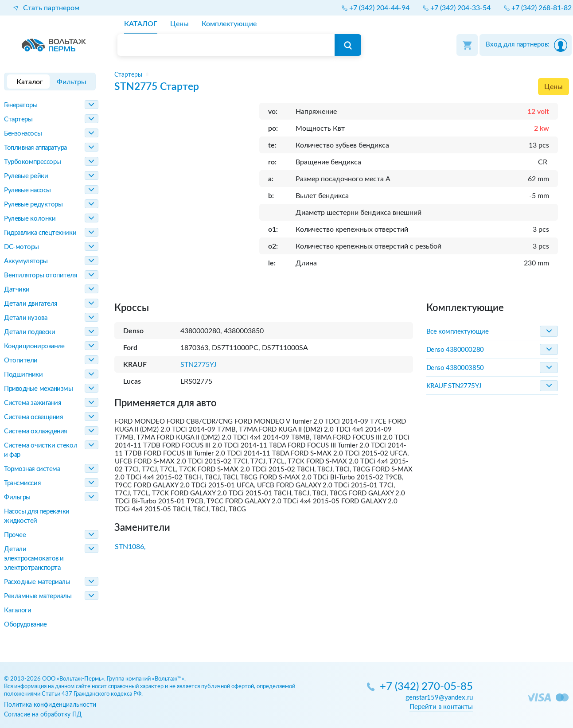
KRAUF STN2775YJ (454, 386)
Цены (554, 87)
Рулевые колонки (30, 219)
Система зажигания (32, 403)
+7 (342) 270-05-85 (426, 687)
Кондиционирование (34, 346)
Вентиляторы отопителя (41, 275)
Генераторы (21, 105)
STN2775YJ (199, 365)
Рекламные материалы (38, 596)
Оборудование (25, 625)
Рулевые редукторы (33, 204)
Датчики (17, 290)
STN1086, (130, 547)
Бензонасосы (23, 134)
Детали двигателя (31, 304)
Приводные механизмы (38, 389)
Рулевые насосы (27, 190)
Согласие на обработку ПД (43, 714)
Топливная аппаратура (35, 148)
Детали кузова (25, 318)
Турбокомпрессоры (33, 162)
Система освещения (33, 417)
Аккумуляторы (26, 261)
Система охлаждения (35, 431)
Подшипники (23, 375)
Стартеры (18, 119)
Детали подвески (29, 332)
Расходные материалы (37, 582)
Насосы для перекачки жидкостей (37, 516)
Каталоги (18, 610)
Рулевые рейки (26, 176)
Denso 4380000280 (455, 350)
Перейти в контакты (441, 707)
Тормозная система (32, 469)
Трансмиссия (22, 483)
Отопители (21, 360)
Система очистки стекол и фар (41, 450)
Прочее (15, 535)
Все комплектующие (457, 332)
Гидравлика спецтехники (40, 233)
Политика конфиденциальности (50, 705)
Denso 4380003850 (455, 368)
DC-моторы (21, 247)
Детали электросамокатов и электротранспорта (34, 559)
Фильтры (17, 497)
